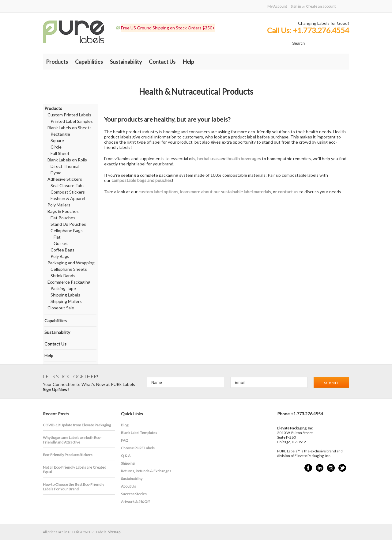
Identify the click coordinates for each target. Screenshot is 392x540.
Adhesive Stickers (65, 179)
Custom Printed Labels (69, 115)
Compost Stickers (68, 192)
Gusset (61, 243)
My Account (277, 6)
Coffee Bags (62, 250)
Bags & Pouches (63, 211)
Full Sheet (60, 153)
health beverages (244, 159)
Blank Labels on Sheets (70, 128)
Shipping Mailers (66, 301)
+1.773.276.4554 (321, 30)
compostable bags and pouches (142, 180)
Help (188, 62)
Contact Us (162, 62)
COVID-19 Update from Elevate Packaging (77, 425)
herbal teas (208, 159)
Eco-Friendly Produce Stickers (68, 455)
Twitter (342, 468)
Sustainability (126, 62)
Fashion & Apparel (68, 198)
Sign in (296, 6)
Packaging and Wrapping (71, 263)
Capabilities (89, 62)
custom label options (158, 192)
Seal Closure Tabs (68, 185)
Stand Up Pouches (68, 224)
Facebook (308, 468)
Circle (56, 147)
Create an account (321, 6)
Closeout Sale (61, 308)
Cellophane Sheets (69, 269)
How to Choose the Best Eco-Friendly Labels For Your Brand (73, 487)
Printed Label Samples (72, 121)
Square (57, 140)
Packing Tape (63, 288)
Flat (57, 237)
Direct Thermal (65, 166)
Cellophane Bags (67, 230)
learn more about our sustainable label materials (226, 192)
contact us (288, 192)
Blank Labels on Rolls (67, 160)
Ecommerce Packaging (69, 282)
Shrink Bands (63, 276)
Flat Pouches (63, 218)
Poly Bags (60, 256)
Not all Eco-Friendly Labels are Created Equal (75, 470)
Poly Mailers (59, 205)
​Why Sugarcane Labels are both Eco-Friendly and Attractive (72, 440)
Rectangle (60, 134)
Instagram (331, 468)
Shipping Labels (65, 295)
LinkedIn (320, 468)
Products (57, 62)
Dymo (56, 173)
